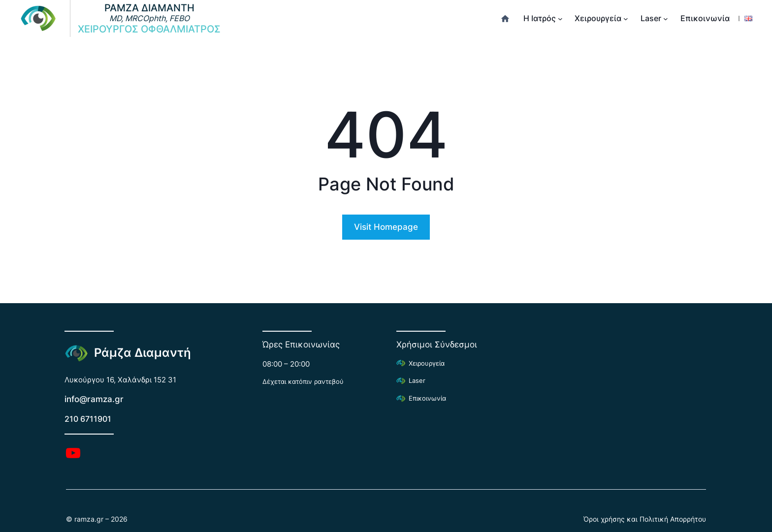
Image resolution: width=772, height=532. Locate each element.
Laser (417, 381)
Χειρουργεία (427, 363)
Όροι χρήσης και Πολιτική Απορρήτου (645, 519)
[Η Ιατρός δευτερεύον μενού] (560, 19)
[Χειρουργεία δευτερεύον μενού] (626, 19)
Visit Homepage (386, 227)
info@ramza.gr (94, 399)
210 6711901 (88, 419)
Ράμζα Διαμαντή (143, 353)
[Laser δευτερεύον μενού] (666, 19)
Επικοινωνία (427, 398)
